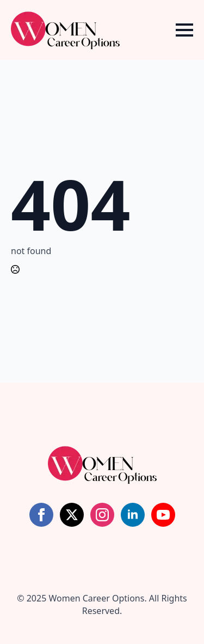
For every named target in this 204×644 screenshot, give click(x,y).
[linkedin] (133, 515)
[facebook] (41, 515)
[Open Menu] (184, 30)
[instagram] (102, 515)
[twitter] (72, 515)
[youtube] (163, 515)
